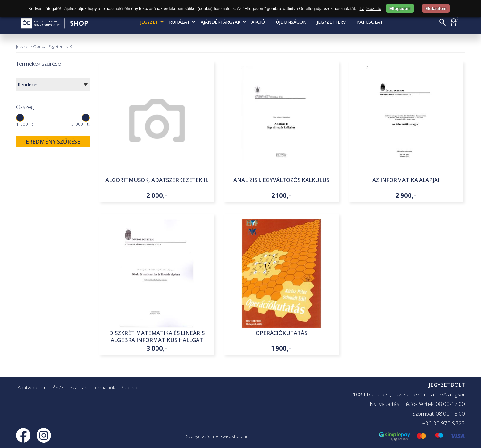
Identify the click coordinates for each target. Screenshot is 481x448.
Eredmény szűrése (53, 141)
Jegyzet (149, 22)
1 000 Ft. (25, 124)
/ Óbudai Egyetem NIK (51, 46)
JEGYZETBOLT (447, 385)
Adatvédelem (32, 387)
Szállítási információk (92, 387)
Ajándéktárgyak (221, 22)
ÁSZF (58, 387)
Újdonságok (291, 22)
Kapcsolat (370, 22)
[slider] (20, 118)
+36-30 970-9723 (444, 423)
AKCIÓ (258, 22)
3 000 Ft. (80, 124)
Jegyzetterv (331, 22)
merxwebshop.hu (230, 436)
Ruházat (179, 22)
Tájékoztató (371, 8)
